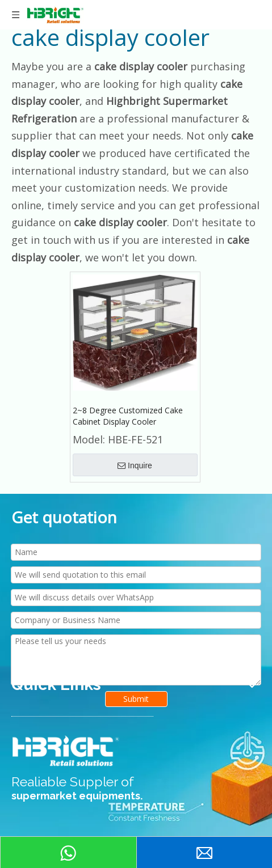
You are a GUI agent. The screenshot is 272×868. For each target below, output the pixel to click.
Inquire (135, 465)
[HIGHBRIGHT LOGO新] (66, 751)
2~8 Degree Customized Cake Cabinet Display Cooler (128, 416)
